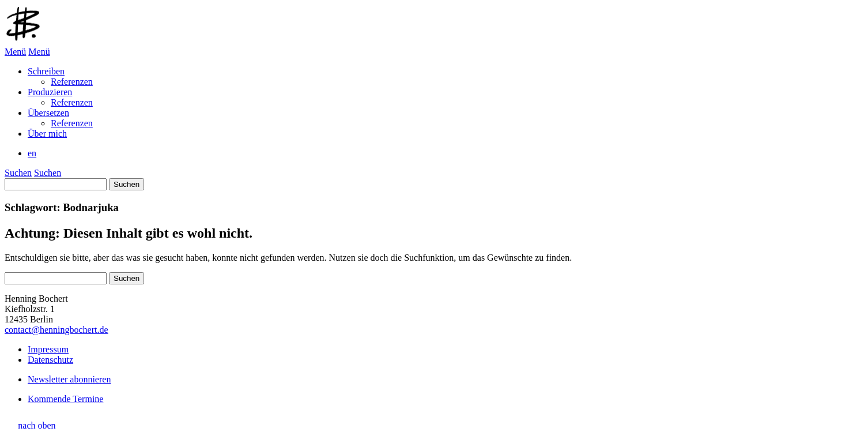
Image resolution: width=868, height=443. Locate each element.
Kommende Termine (65, 399)
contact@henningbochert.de (56, 330)
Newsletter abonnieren (69, 379)
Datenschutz (50, 360)
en (32, 153)
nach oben (37, 425)
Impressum (48, 349)
